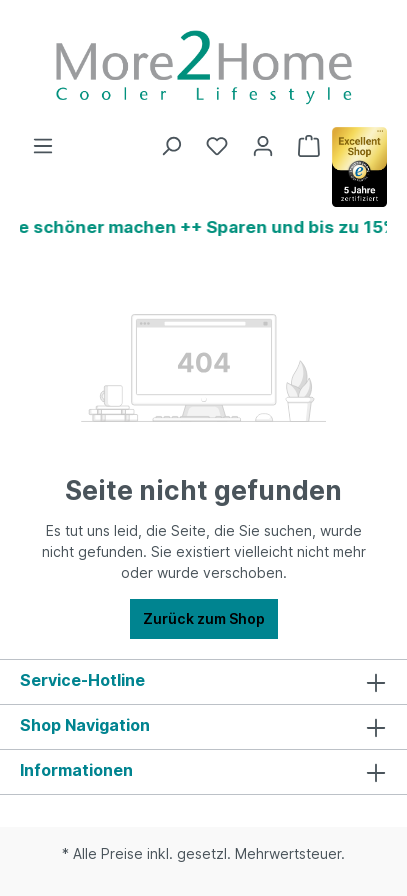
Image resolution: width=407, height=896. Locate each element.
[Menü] (43, 146)
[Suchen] (171, 146)
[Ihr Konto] (263, 146)
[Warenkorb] (309, 146)
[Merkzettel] (217, 146)
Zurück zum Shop (204, 618)
